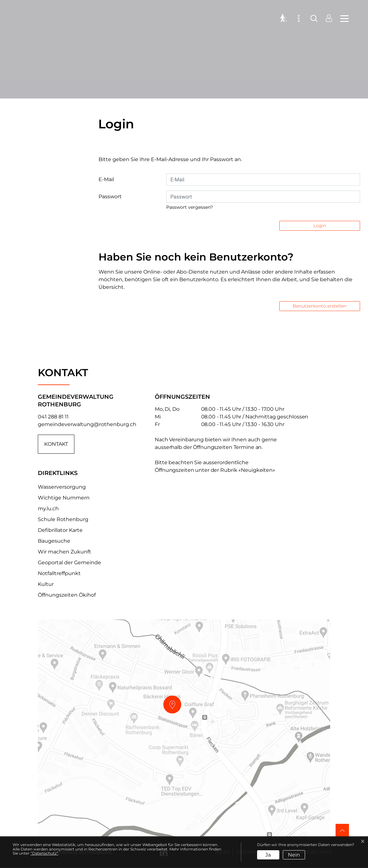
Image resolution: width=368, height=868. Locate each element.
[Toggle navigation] (343, 19)
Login (320, 226)
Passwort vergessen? (190, 207)
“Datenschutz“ (44, 853)
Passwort (110, 197)
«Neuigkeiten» (257, 470)
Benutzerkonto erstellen (320, 306)
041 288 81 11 (53, 417)
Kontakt (56, 444)
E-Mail (106, 179)
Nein (294, 855)
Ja (268, 855)
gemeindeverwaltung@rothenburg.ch (87, 424)
